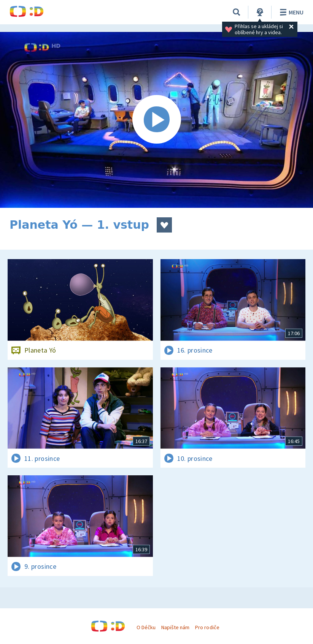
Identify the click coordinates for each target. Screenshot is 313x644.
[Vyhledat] (237, 12)
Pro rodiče (207, 627)
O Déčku (146, 627)
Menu (290, 12)
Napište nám (175, 627)
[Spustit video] (156, 120)
